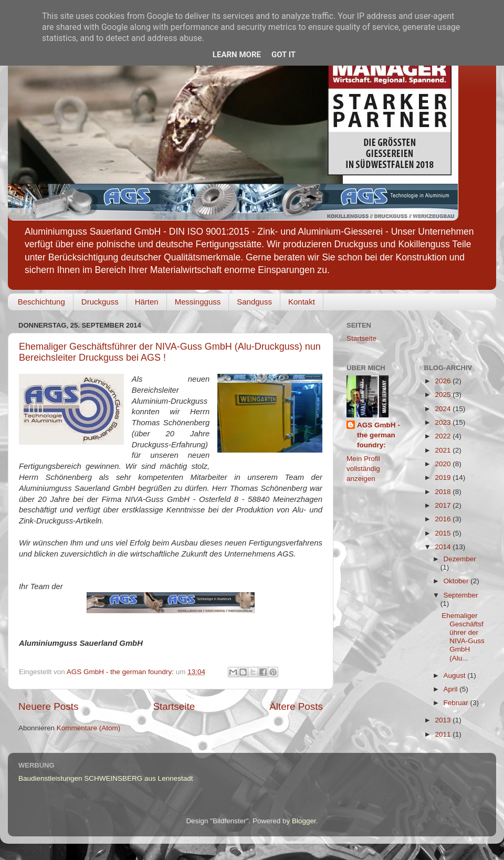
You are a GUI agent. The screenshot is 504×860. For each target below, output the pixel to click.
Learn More (237, 55)
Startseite (174, 706)
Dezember (460, 559)
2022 (444, 436)
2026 (444, 381)
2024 (444, 409)
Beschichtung (41, 302)
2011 (444, 734)
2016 (444, 519)
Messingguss (198, 302)
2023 (444, 422)
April (452, 689)
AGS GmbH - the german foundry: (379, 435)
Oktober (457, 581)
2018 (444, 492)
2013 (444, 720)
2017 (444, 505)
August (456, 675)
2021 (444, 450)
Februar (457, 703)
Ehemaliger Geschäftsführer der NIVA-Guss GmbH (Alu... (463, 637)
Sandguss (254, 302)
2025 (444, 395)
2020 (444, 464)
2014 (444, 547)
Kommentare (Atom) (89, 728)
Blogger (304, 821)
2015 (444, 533)
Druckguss (100, 302)
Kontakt (302, 302)
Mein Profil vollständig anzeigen (363, 469)
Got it (283, 55)
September (461, 595)
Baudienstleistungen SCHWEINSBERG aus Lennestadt (106, 778)
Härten (147, 302)
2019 (444, 478)
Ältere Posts (296, 706)
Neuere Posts (48, 706)
